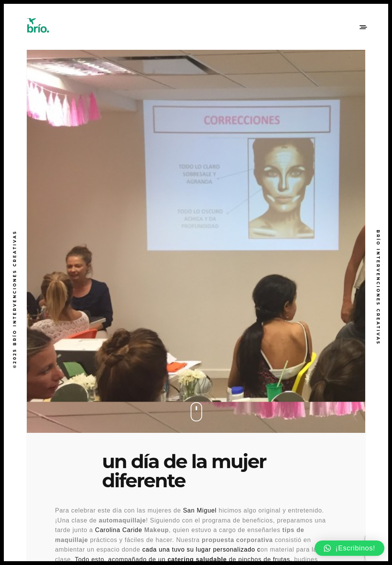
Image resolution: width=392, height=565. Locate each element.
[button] (350, 548)
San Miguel (200, 510)
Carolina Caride (118, 530)
